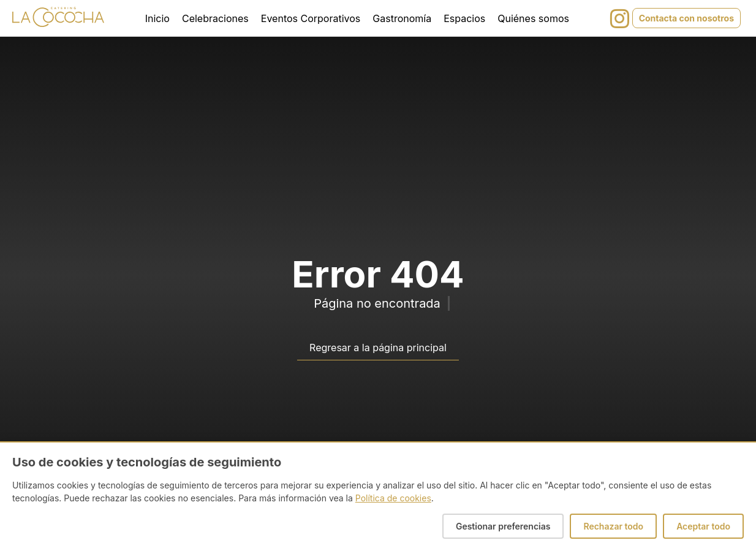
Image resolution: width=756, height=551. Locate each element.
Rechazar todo (613, 526)
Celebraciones (215, 18)
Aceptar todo (703, 526)
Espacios (464, 18)
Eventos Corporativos (311, 18)
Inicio (157, 18)
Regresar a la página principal (378, 348)
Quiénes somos (533, 18)
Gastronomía (402, 18)
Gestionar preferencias (503, 526)
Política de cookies (393, 498)
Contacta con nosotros (686, 18)
